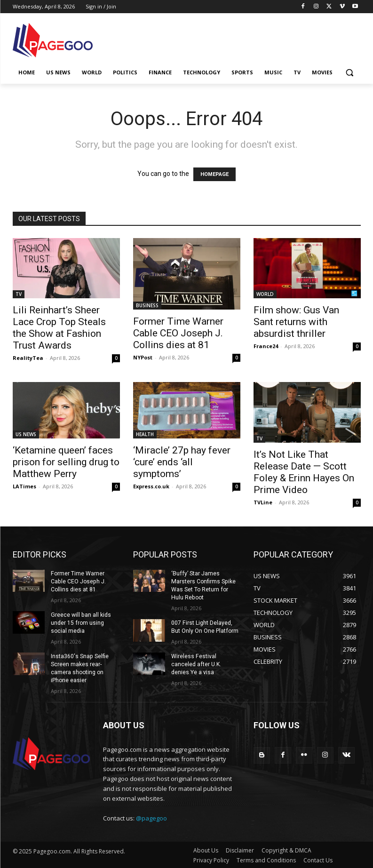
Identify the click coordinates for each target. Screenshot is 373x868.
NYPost (143, 357)
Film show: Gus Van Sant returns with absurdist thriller (296, 322)
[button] (350, 73)
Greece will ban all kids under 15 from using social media (80, 622)
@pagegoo (151, 817)
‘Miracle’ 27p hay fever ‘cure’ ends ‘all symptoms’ (182, 462)
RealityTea (28, 358)
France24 (266, 346)
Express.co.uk (151, 486)
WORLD (265, 294)
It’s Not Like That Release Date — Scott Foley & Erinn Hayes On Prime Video (304, 472)
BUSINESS (147, 305)
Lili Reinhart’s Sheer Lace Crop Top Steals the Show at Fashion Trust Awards (59, 328)
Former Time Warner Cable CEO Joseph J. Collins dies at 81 (178, 333)
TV (19, 294)
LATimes (24, 486)
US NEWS (26, 434)
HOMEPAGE (214, 174)
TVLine (263, 502)
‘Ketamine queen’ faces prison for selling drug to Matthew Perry (66, 462)
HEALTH (145, 434)
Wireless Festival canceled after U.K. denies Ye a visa (206, 663)
